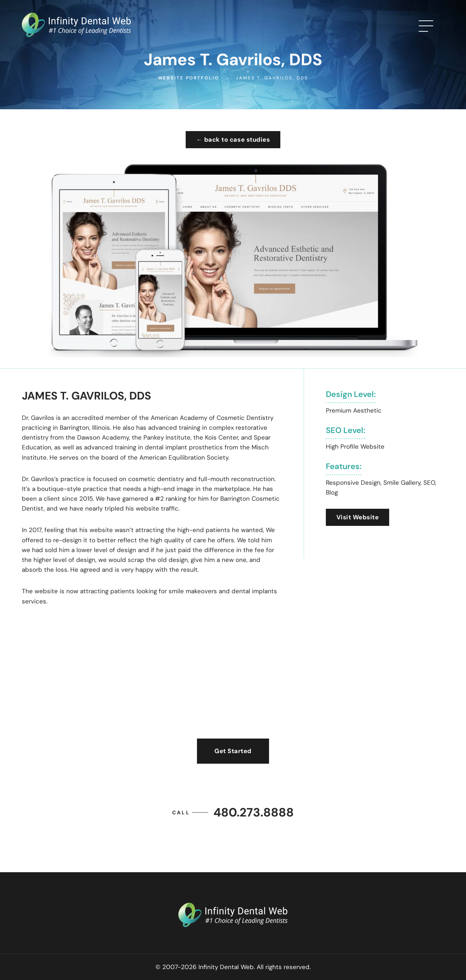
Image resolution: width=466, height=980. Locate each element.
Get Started (233, 751)
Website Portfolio (189, 78)
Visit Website (358, 517)
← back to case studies (233, 139)
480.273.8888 (233, 812)
